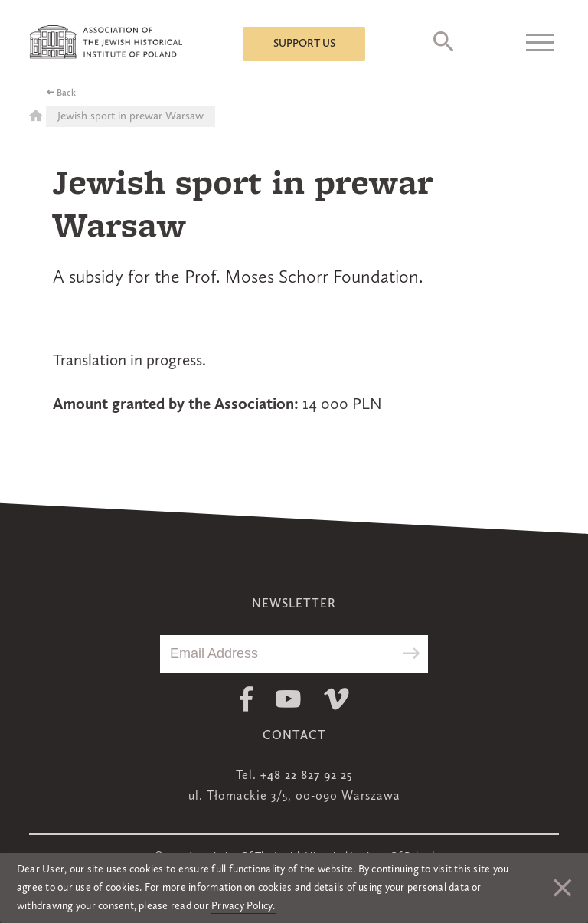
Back (66, 93)
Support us (304, 44)
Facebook (246, 699)
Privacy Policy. (243, 906)
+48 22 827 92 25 (306, 776)
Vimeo (336, 699)
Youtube (288, 699)
